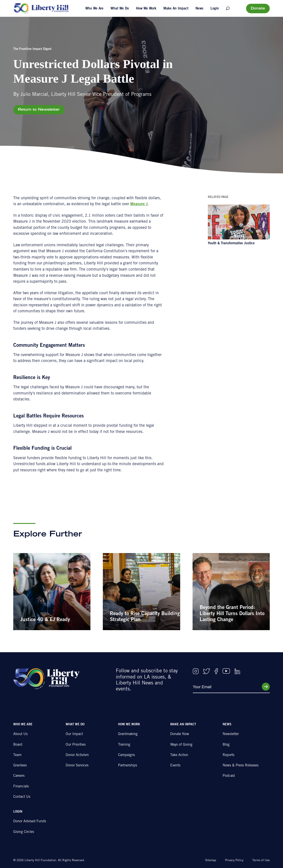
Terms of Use (261, 860)
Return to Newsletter (39, 110)
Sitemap (211, 860)
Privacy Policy (234, 860)
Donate (258, 9)
